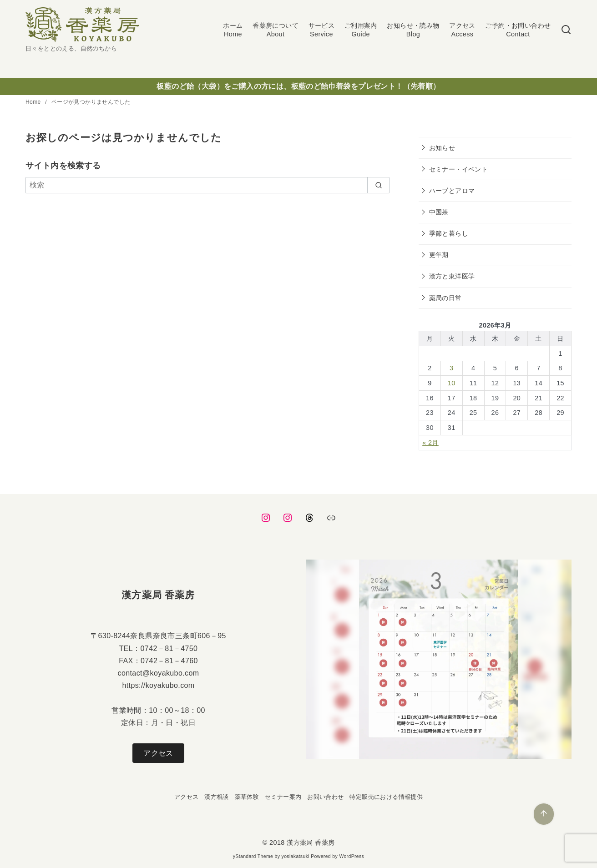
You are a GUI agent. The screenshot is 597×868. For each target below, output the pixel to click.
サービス (322, 30)
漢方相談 (217, 797)
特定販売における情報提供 (386, 797)
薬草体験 (247, 797)
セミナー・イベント (459, 169)
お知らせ (442, 148)
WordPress (352, 856)
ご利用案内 (361, 30)
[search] (378, 185)
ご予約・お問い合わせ (518, 30)
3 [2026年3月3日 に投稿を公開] (451, 368)
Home (34, 102)
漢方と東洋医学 (452, 276)
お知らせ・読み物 (413, 30)
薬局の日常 (445, 298)
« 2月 (430, 443)
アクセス (462, 30)
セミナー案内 (283, 797)
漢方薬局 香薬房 (311, 843)
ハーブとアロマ (452, 191)
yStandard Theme (253, 856)
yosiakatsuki (296, 856)
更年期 (439, 255)
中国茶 (439, 212)
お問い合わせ (325, 797)
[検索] (566, 30)
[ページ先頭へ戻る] (544, 814)
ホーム (233, 30)
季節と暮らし (449, 233)
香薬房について (276, 30)
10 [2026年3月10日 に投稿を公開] (452, 383)
